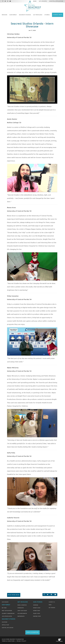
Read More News (14, 595)
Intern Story (37, 611)
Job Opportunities (7, 616)
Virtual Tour (5, 625)
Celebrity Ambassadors (8, 613)
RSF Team (4, 608)
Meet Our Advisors (7, 611)
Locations (5, 622)
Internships (21, 608)
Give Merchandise (22, 613)
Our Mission (5, 602)
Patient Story (37, 608)
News (50, 605)
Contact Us (52, 602)
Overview (36, 605)
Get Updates (52, 608)
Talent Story (37, 613)
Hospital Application (8, 628)
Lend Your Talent (22, 611)
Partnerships (21, 616)
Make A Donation (22, 605)
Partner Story (37, 616)
